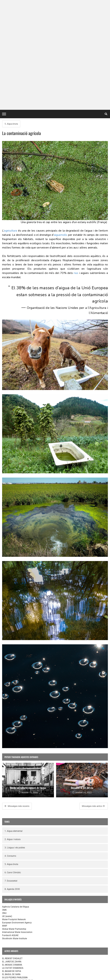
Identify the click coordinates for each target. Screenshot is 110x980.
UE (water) (7, 810)
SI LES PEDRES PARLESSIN (15, 871)
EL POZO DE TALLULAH (13, 895)
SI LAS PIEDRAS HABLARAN (15, 908)
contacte (8, 976)
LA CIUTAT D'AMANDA (13, 861)
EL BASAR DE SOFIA (12, 865)
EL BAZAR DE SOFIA (12, 905)
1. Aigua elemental (14, 724)
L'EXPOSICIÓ (8, 955)
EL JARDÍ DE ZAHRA (12, 855)
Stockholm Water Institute (15, 832)
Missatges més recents (17, 700)
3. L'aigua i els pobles (15, 741)
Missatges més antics (93, 700)
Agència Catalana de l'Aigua (16, 800)
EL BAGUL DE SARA (11, 868)
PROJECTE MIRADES (12, 964)
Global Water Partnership (14, 822)
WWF (5, 819)
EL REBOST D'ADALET (12, 852)
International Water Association (17, 826)
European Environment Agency (17, 816)
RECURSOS (7, 958)
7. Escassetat (11, 774)
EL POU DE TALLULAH (13, 952)
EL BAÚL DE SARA (11, 911)
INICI (4, 948)
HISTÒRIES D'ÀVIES (11, 877)
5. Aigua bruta (11, 17)
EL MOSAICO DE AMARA (14, 898)
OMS (4, 803)
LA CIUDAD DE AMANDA (14, 901)
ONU (4, 807)
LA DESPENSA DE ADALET (15, 892)
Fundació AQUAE (10, 829)
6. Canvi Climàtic (13, 766)
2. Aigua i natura (13, 733)
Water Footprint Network (14, 813)
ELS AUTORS (8, 961)
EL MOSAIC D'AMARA (12, 858)
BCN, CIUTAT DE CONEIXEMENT (17, 874)
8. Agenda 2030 (12, 783)
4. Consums (10, 749)
